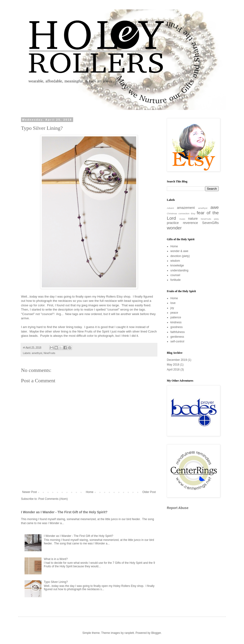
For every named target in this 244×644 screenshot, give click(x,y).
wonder (174, 228)
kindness (176, 322)
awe (215, 207)
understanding (179, 270)
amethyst (37, 353)
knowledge (177, 265)
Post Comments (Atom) (53, 499)
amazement (186, 208)
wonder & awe (179, 251)
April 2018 (173, 370)
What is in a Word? (56, 559)
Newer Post (29, 492)
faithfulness (178, 332)
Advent (170, 208)
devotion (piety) (180, 256)
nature (193, 219)
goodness (177, 327)
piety (216, 219)
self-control (177, 341)
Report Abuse (178, 508)
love (173, 303)
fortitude (175, 280)
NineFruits (49, 353)
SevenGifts (210, 223)
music (182, 219)
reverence (190, 223)
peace (174, 313)
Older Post (149, 492)
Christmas (172, 213)
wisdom (175, 261)
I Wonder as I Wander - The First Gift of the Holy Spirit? (64, 512)
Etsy (193, 213)
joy (172, 308)
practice (173, 223)
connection (184, 213)
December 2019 (177, 360)
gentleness (177, 337)
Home (90, 492)
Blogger (156, 633)
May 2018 (173, 365)
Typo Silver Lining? (56, 582)
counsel (175, 275)
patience (176, 317)
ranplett (129, 633)
